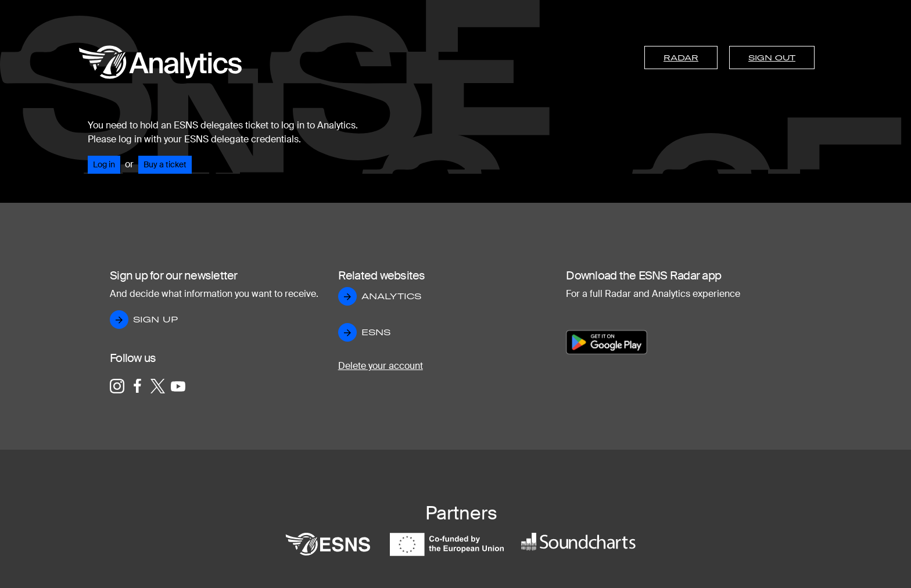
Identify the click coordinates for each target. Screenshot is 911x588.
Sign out (772, 58)
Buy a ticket (165, 164)
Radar (681, 58)
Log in (104, 164)
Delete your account (381, 366)
